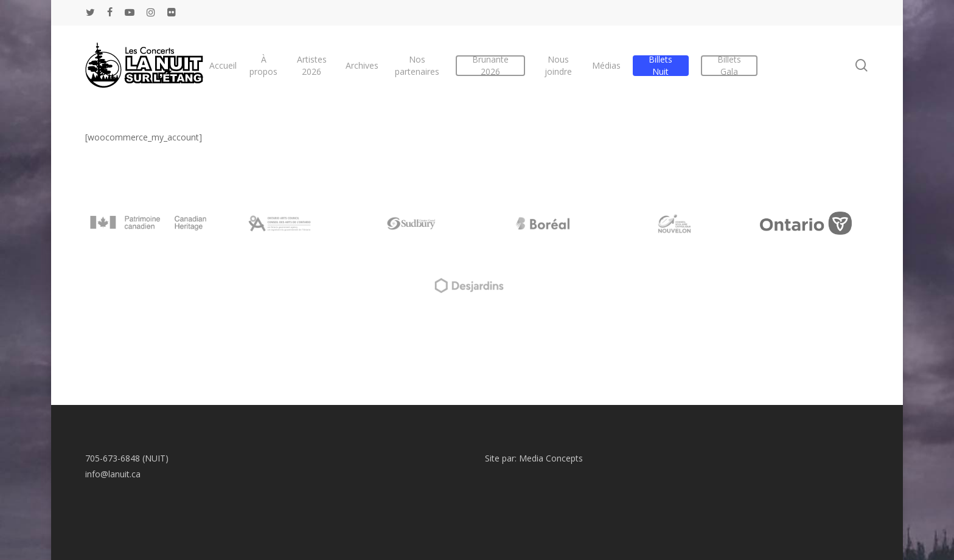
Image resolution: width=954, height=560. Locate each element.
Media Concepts (551, 458)
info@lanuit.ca (113, 474)
